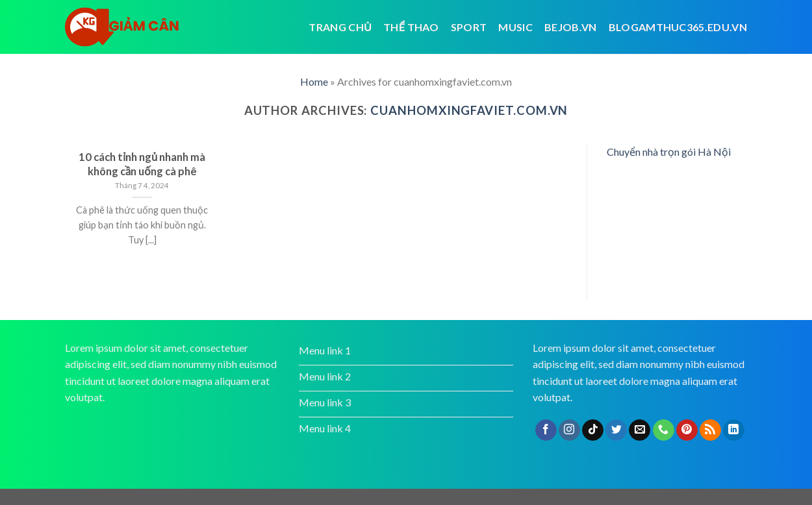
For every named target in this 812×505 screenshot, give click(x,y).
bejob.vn (571, 27)
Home (314, 81)
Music (515, 27)
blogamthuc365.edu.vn (678, 27)
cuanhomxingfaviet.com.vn (469, 110)
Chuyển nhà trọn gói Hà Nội (669, 152)
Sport (469, 27)
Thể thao (411, 27)
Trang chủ (340, 27)
